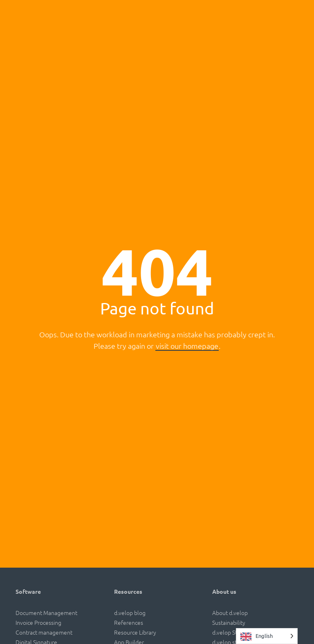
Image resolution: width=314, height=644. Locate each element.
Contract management (44, 632)
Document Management (46, 613)
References (129, 622)
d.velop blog (130, 613)
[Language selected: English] (267, 636)
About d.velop (230, 613)
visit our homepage (187, 346)
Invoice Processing (38, 622)
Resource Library (135, 632)
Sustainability (229, 622)
